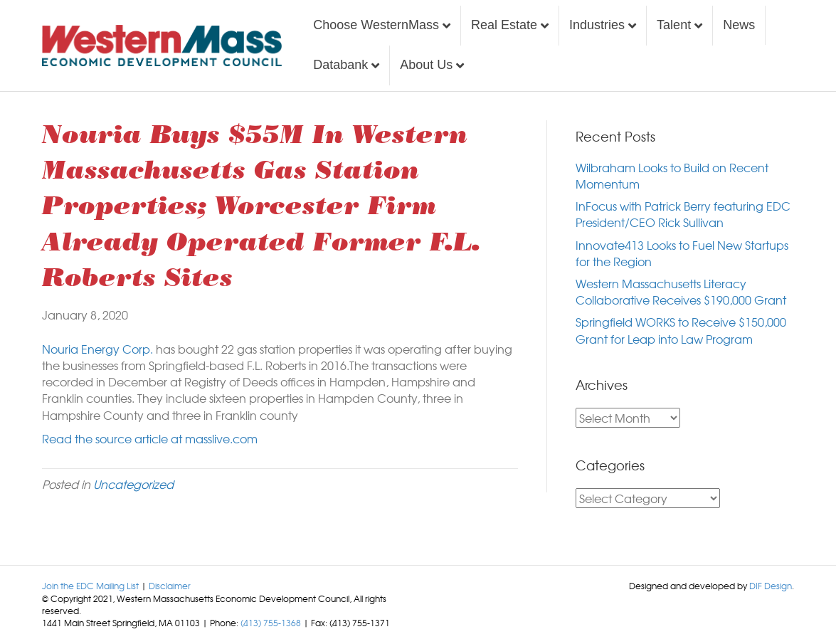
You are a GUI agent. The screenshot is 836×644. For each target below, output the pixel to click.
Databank (340, 65)
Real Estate (504, 25)
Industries (597, 25)
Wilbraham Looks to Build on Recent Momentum (672, 175)
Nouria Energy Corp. (97, 349)
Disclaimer (170, 586)
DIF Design (771, 586)
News (739, 25)
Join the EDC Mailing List (90, 586)
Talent (674, 25)
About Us (426, 65)
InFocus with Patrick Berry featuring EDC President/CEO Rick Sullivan (683, 214)
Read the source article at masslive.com (150, 438)
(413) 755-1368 (271, 623)
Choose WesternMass (376, 25)
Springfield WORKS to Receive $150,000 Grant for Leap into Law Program (681, 330)
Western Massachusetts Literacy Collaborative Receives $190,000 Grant (681, 291)
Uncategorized (133, 484)
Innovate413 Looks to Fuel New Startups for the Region (682, 253)
